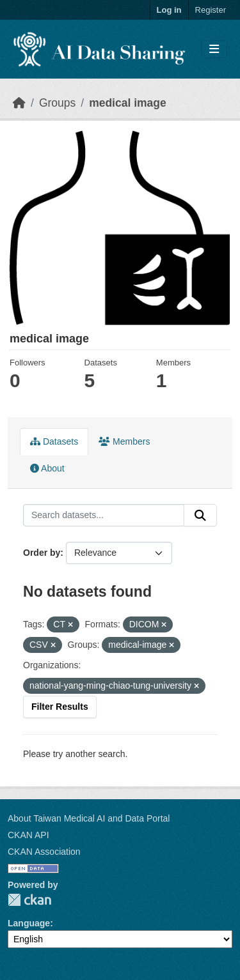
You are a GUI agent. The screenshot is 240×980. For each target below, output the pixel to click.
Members (124, 441)
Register (211, 10)
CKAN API (28, 835)
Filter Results (60, 707)
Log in (169, 10)
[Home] (19, 103)
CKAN (29, 900)
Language (29, 923)
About (47, 468)
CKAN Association (44, 852)
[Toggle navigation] (214, 50)
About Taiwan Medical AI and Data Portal (89, 818)
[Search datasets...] (104, 516)
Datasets (54, 441)
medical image (128, 103)
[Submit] (200, 516)
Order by (42, 553)
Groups (57, 103)
